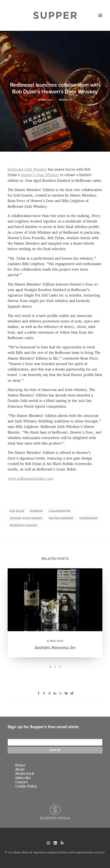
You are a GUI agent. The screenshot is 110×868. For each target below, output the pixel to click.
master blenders (61, 518)
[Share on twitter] (44, 693)
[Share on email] (72, 693)
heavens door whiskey (26, 518)
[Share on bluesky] (66, 693)
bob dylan (17, 511)
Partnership (89, 518)
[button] (100, 15)
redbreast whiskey (24, 525)
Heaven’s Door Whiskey (40, 175)
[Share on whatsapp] (61, 693)
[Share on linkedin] (55, 693)
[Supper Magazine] (55, 15)
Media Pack (25, 774)
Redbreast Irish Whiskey (27, 169)
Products (66, 100)
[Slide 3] (60, 667)
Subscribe (23, 778)
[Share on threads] (50, 693)
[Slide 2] (55, 667)
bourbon (36, 511)
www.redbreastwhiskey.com (30, 479)
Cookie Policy (26, 786)
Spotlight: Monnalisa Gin (55, 630)
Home (20, 765)
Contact (22, 782)
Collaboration (59, 511)
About (20, 770)
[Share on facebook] (39, 693)
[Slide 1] (50, 667)
